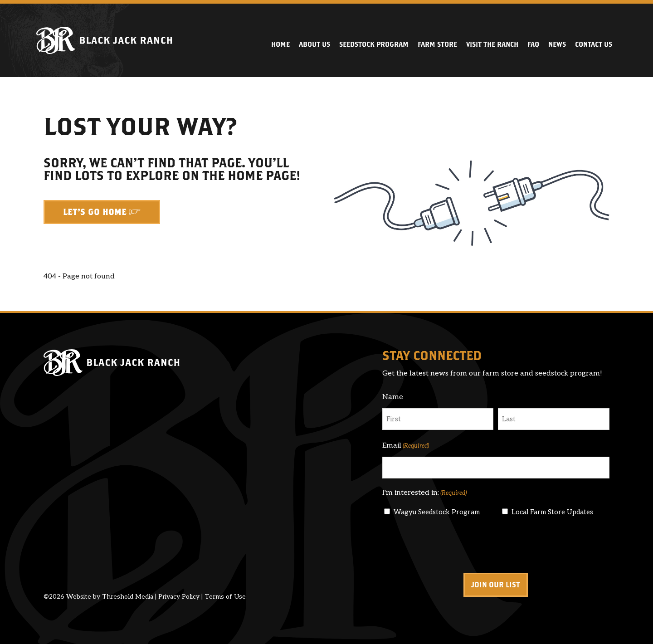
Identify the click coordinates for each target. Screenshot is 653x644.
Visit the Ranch (492, 44)
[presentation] (451, 545)
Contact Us (594, 44)
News (557, 44)
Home (280, 44)
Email (406, 446)
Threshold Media (128, 597)
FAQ (533, 44)
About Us (314, 44)
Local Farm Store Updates (552, 512)
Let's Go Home (95, 212)
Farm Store (437, 44)
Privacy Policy (179, 597)
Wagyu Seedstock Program (437, 512)
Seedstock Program (374, 44)
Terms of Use (225, 597)
